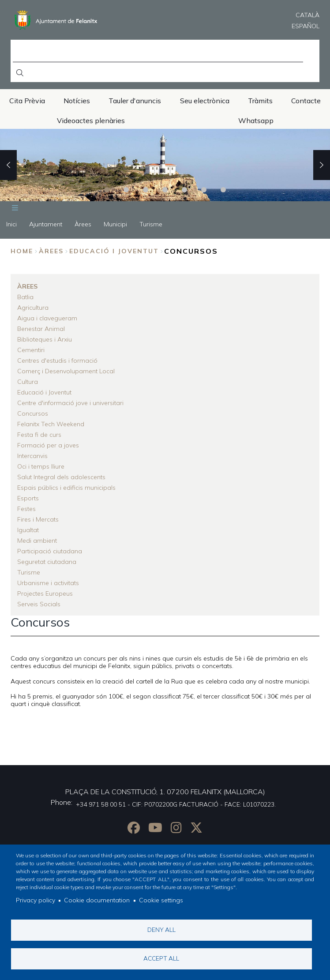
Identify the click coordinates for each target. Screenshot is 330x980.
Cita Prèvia (27, 101)
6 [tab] (204, 190)
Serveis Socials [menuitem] (39, 604)
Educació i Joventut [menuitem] (44, 392)
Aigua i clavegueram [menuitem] (47, 318)
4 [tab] (165, 190)
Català (307, 15)
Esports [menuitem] (28, 498)
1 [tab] (107, 190)
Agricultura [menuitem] (33, 308)
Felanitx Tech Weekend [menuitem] (51, 424)
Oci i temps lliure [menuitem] (41, 466)
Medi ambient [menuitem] (37, 541)
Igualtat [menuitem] (28, 530)
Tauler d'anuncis (135, 101)
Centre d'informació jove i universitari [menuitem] (70, 403)
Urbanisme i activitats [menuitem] (48, 583)
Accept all (161, 958)
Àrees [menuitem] (83, 224)
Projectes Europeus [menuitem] (45, 593)
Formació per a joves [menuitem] (48, 445)
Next (322, 165)
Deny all (161, 929)
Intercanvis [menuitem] (32, 456)
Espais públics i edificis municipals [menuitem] (66, 488)
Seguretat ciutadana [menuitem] (47, 562)
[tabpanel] (165, 165)
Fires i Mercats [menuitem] (38, 519)
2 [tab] (126, 190)
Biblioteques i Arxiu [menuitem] (45, 339)
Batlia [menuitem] (25, 297)
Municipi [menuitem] (115, 224)
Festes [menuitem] (26, 509)
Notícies (77, 101)
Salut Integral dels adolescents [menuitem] (61, 477)
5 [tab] (184, 190)
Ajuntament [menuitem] (46, 224)
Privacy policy (36, 901)
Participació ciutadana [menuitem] (50, 551)
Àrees (51, 251)
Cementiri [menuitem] (31, 350)
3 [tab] (146, 190)
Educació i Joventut (114, 251)
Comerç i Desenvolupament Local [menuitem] (66, 371)
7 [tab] (223, 190)
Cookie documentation (97, 901)
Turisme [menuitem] (151, 224)
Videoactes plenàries (91, 120)
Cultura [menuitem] (28, 382)
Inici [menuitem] (11, 224)
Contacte (306, 101)
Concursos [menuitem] (33, 413)
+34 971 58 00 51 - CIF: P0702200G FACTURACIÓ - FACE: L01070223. (176, 804)
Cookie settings (161, 901)
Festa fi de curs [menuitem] (39, 435)
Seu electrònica (205, 101)
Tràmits (260, 101)
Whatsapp (256, 120)
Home (22, 251)
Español (306, 26)
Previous (8, 165)
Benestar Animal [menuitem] (41, 329)
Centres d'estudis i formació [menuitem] (57, 360)
